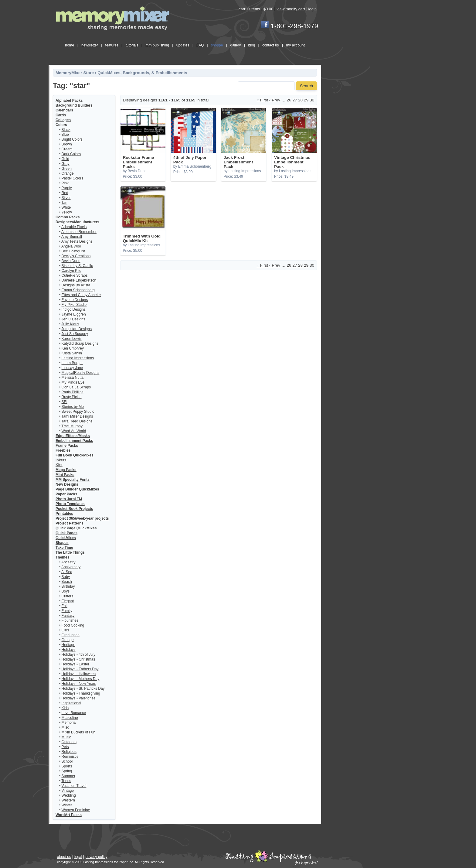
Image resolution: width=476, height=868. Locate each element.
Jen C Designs (73, 319)
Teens (66, 781)
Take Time (64, 548)
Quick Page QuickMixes (76, 528)
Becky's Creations (76, 256)
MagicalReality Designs (81, 373)
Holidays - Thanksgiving (81, 693)
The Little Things (70, 552)
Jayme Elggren (74, 314)
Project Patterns (70, 523)
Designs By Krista (76, 285)
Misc (65, 727)
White (66, 207)
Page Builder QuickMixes (77, 489)
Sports (67, 766)
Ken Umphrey (73, 348)
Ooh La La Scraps (76, 387)
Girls (65, 630)
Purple (67, 188)
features (112, 45)
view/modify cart (291, 9)
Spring (67, 771)
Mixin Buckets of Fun (78, 732)
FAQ (200, 45)
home (70, 45)
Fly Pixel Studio (74, 305)
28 (300, 100)
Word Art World (74, 431)
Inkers (61, 460)
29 (306, 100)
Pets (65, 747)
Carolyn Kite (71, 271)
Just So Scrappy (75, 334)
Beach (67, 582)
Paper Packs (66, 494)
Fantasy (68, 616)
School (67, 761)
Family (67, 611)
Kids (65, 708)
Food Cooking (73, 625)
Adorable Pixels (74, 227)
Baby (66, 577)
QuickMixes (66, 538)
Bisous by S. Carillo (77, 266)
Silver (66, 198)
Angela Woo (71, 246)
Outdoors (69, 742)
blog (252, 45)
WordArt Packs (69, 815)
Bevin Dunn (71, 261)
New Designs (67, 484)
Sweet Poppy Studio (78, 412)
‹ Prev (275, 100)
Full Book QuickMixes (75, 455)
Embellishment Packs (74, 441)
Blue (65, 135)
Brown (67, 144)
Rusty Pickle (72, 397)
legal (78, 857)
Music (66, 737)
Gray (66, 164)
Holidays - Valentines (79, 698)
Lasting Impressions (78, 358)
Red (65, 193)
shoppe (217, 45)
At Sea (67, 572)
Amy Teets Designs (77, 241)
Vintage (68, 791)
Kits (59, 465)
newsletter (90, 45)
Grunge (68, 640)
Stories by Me (73, 407)
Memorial (69, 723)
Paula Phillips (73, 392)
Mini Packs (65, 475)
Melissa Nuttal (73, 378)
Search (306, 86)
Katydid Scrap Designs (80, 343)
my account (295, 45)
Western (68, 800)
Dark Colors (71, 154)
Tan (64, 203)
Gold (65, 159)
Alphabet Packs (69, 101)
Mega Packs (66, 470)
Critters (68, 596)
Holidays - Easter (75, 664)
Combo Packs (68, 217)
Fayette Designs (75, 300)
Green (67, 169)
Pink (65, 183)
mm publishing (157, 45)
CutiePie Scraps (75, 275)
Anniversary (71, 567)
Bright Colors (72, 139)
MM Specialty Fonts (73, 480)
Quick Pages (66, 533)
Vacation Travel (74, 786)
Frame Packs (67, 446)
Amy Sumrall (72, 237)
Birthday (68, 586)
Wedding (69, 795)
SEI (65, 402)
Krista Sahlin (72, 353)
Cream (67, 149)
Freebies (63, 450)
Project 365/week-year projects (82, 518)
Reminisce (70, 757)
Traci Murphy (72, 426)
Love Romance (74, 713)
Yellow (66, 212)
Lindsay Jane (72, 368)
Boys (66, 591)
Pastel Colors (72, 178)
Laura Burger (72, 363)
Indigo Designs (74, 309)
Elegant (68, 601)
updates (183, 45)
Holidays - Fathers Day (80, 669)
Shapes (62, 543)
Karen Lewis (72, 339)
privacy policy (96, 857)
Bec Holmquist (73, 251)
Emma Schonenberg (78, 290)
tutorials (132, 45)
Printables (64, 514)
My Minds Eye (73, 382)
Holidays (69, 650)
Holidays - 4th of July (78, 654)
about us (64, 857)
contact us (271, 45)
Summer (68, 776)
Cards (61, 115)
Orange (68, 173)
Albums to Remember (79, 232)
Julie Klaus (70, 324)
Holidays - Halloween (79, 674)
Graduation (71, 635)
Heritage (68, 645)
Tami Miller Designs (77, 416)
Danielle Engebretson (79, 280)
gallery (235, 45)
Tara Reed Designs (77, 421)
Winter (67, 805)
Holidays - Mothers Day (81, 679)
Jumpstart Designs (77, 329)
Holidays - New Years (79, 684)
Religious (69, 752)
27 (295, 100)
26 (289, 100)
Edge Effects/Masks (73, 436)
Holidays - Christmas (78, 659)
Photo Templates (70, 504)
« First (262, 100)
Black (66, 130)
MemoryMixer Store (75, 73)
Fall (65, 606)
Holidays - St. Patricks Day (83, 689)
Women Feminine (76, 810)
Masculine (70, 718)
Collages (63, 120)
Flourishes (70, 620)
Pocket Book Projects (74, 509)
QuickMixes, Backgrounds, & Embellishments (142, 73)
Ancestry (68, 562)
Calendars (64, 110)
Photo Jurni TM (69, 499)
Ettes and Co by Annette (81, 295)
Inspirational (71, 703)
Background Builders (74, 105)
